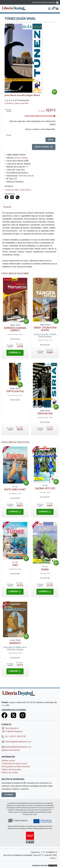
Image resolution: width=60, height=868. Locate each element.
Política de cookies (10, 772)
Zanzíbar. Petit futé (45, 488)
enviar (50, 140)
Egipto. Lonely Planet (15, 489)
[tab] (7, 207)
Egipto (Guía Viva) (15, 391)
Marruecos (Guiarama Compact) (15, 329)
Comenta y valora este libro (17, 103)
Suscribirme (9, 795)
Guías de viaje (12, 190)
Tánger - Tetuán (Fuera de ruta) (45, 329)
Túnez (15, 565)
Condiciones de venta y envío (14, 763)
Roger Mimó (33, 95)
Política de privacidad (11, 769)
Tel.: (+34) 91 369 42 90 (14, 736)
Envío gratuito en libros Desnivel (16, 766)
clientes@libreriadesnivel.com (16, 742)
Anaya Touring (21, 158)
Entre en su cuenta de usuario (46, 2)
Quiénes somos (8, 760)
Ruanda (45, 569)
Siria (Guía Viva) (45, 413)
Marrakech (15, 643)
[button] (49, 8)
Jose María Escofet (15, 95)
